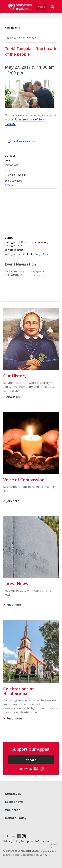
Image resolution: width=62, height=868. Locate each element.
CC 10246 (45, 855)
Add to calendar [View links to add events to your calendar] (22, 141)
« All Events (12, 28)
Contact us (13, 794)
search (52, 7)
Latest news (14, 802)
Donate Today (16, 818)
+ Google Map (40, 254)
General (9, 185)
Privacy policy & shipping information (27, 841)
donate (31, 760)
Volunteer (12, 810)
